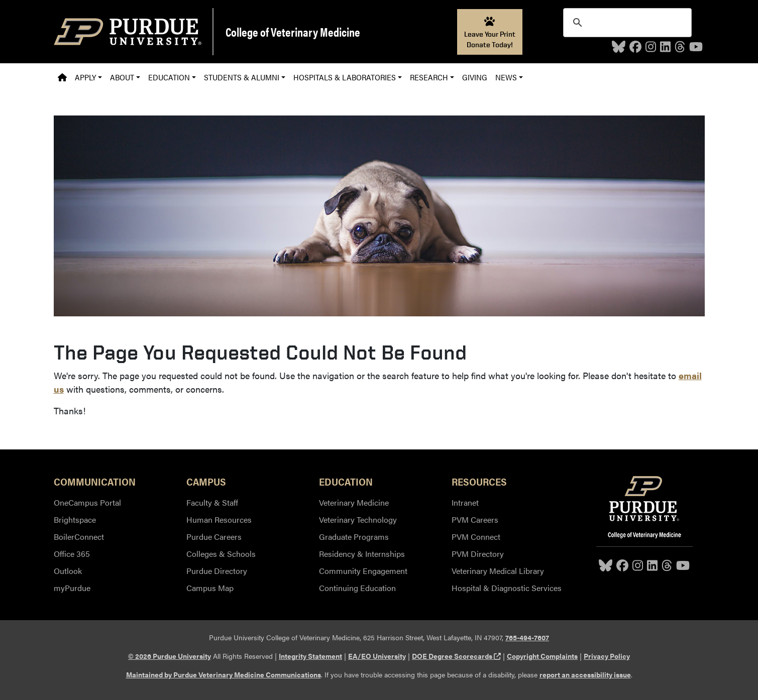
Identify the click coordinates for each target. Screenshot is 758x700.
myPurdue (72, 588)
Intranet (465, 502)
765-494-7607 (527, 637)
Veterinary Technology (358, 519)
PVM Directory (478, 554)
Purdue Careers (214, 537)
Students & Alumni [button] (242, 77)
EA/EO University (377, 656)
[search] (626, 23)
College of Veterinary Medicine (293, 32)
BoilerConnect (79, 537)
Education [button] (169, 77)
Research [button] (429, 77)
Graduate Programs (354, 537)
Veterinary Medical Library (498, 571)
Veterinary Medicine (354, 502)
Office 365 (72, 554)
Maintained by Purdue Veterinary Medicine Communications (224, 674)
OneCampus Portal (87, 502)
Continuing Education (357, 588)
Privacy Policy (607, 656)
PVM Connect (476, 537)
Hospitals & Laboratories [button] (345, 77)
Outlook (68, 571)
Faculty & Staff (212, 502)
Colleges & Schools (221, 554)
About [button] (122, 77)
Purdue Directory (217, 571)
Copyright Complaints (542, 656)
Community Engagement (363, 571)
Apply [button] (85, 77)
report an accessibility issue (585, 674)
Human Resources (219, 519)
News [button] (506, 77)
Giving (475, 77)
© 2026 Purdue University (170, 656)
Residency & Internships (362, 554)
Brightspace (75, 519)
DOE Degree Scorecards (456, 656)
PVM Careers (475, 519)
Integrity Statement (310, 656)
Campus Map (210, 588)
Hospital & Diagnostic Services (507, 588)
